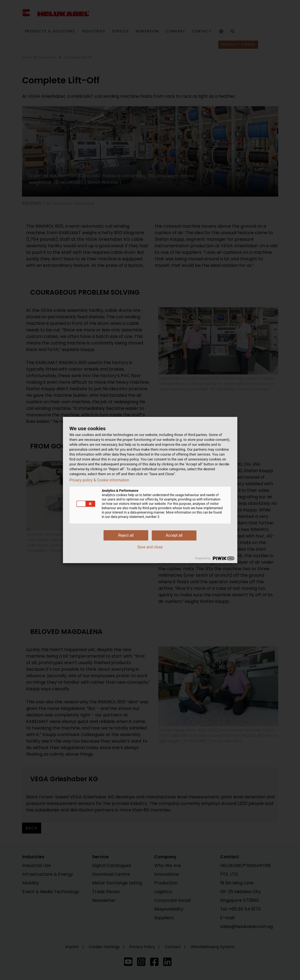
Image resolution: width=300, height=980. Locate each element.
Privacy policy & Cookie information (99, 480)
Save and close (150, 547)
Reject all (126, 535)
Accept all (174, 535)
